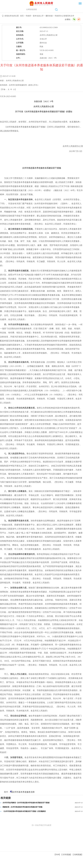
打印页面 (67, 855)
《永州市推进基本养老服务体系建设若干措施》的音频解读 (24, 811)
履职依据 (49, 16)
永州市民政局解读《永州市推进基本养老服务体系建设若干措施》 (27, 803)
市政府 (28, 16)
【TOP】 (57, 855)
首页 (22, 16)
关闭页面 (78, 855)
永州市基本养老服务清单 (23, 792)
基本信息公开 (38, 16)
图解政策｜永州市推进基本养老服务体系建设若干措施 (22, 807)
